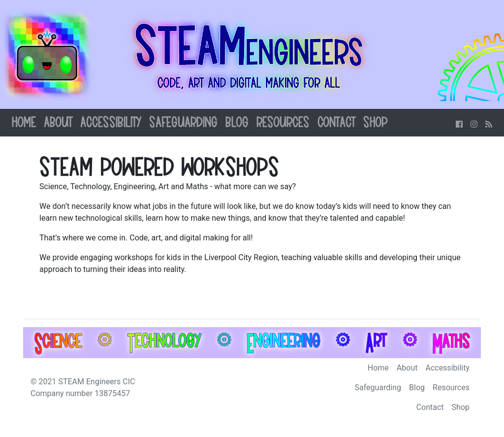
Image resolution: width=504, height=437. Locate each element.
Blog (237, 123)
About (58, 123)
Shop (376, 123)
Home (24, 123)
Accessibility (111, 123)
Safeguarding (183, 123)
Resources (283, 123)
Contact (336, 123)
